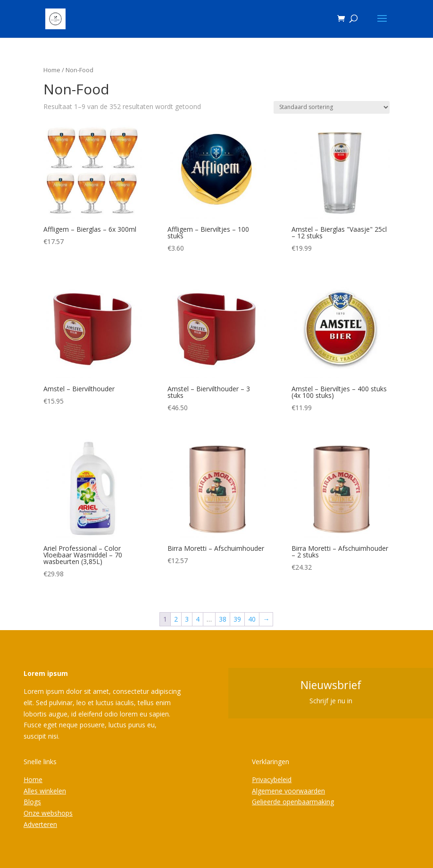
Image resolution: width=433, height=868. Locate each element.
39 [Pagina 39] (237, 619)
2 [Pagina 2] (176, 619)
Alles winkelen (45, 791)
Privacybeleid (272, 780)
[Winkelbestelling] (332, 107)
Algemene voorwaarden (288, 791)
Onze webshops (48, 813)
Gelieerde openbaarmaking (293, 802)
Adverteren (40, 824)
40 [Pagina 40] (252, 619)
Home (52, 70)
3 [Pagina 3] (187, 619)
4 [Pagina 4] (198, 619)
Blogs (32, 802)
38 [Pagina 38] (223, 619)
